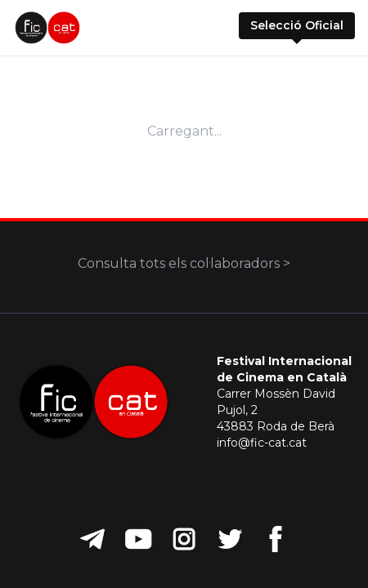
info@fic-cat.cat (262, 443)
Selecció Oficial (297, 25)
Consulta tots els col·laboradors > (184, 263)
